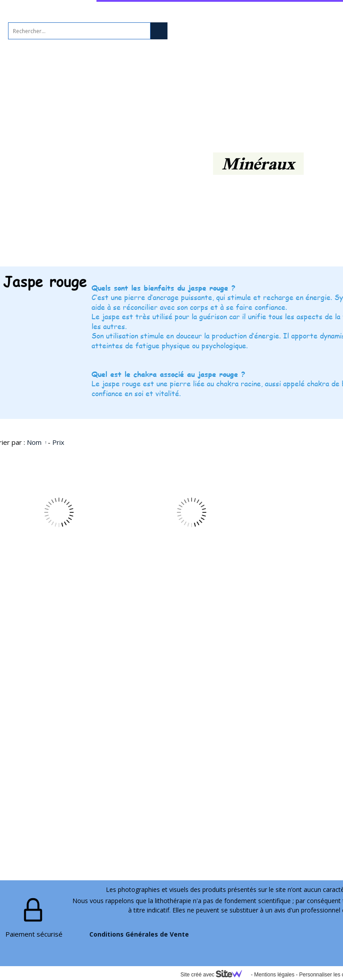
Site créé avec (215, 975)
